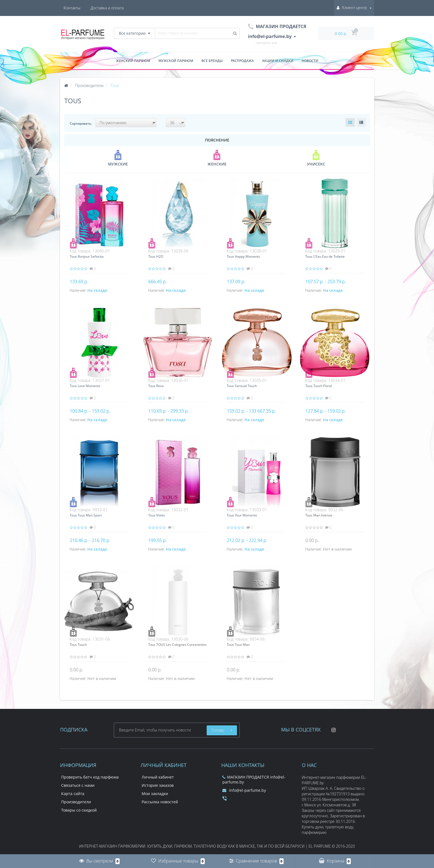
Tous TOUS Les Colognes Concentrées (177, 645)
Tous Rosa (156, 386)
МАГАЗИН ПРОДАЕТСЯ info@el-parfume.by (254, 779)
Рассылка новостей (160, 802)
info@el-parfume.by (244, 790)
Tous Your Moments (242, 515)
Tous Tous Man (238, 645)
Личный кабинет (158, 777)
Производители (76, 802)
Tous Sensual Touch (242, 386)
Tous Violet (157, 515)
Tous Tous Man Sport (86, 515)
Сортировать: (81, 123)
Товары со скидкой (79, 810)
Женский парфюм (133, 61)
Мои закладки (155, 794)
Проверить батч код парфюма (90, 777)
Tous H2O (156, 256)
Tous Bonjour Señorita (87, 256)
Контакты (115, 8)
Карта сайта (73, 794)
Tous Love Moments (85, 386)
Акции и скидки (278, 61)
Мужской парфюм (176, 61)
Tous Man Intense (319, 515)
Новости (310, 61)
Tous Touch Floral (319, 386)
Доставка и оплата (80, 8)
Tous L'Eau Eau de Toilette (325, 256)
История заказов (158, 785)
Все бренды (212, 61)
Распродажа (242, 61)
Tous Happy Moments (243, 256)
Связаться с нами (78, 785)
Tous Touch (78, 645)
